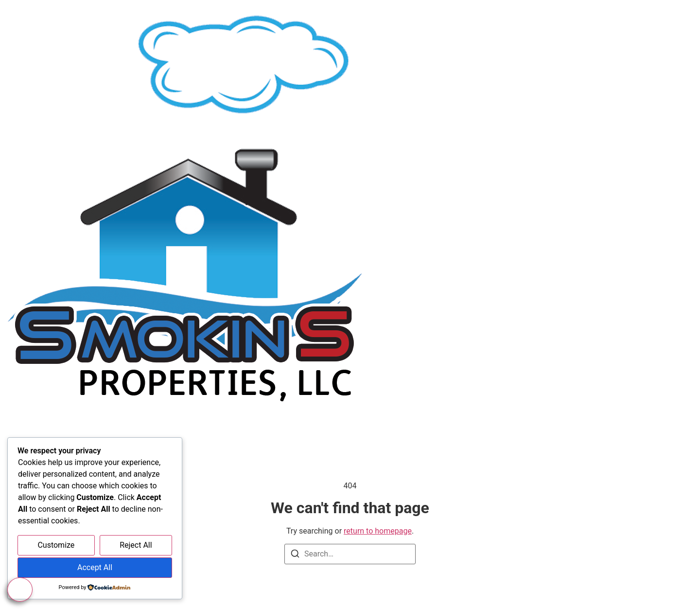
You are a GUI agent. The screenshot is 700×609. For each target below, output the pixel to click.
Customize (56, 545)
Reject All (136, 545)
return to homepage (378, 531)
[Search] (295, 555)
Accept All (95, 567)
